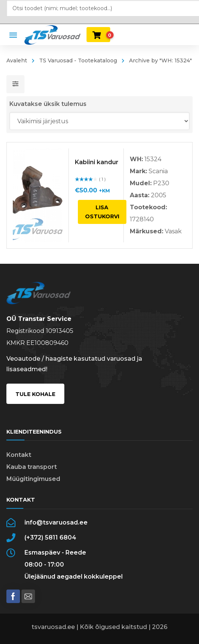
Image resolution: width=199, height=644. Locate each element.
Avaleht (17, 60)
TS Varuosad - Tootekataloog (78, 60)
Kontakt (19, 455)
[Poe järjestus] (100, 121)
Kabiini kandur (97, 162)
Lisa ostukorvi (102, 212)
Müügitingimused (33, 479)
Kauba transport (32, 467)
